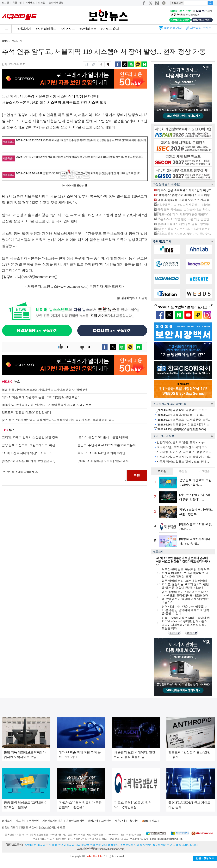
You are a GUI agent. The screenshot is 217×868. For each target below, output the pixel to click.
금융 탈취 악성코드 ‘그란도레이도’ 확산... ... (31, 445)
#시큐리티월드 (46, 29)
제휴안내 (120, 821)
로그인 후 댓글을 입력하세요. (64, 476)
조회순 (162, 471)
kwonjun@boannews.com (110, 849)
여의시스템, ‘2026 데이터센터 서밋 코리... (183, 447)
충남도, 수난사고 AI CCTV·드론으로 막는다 (107, 445)
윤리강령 (93, 821)
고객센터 (106, 821)
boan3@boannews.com (39, 277)
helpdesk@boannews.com (170, 839)
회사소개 (7, 821)
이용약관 (34, 821)
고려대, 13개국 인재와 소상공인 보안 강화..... (32, 437)
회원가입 (17, 3)
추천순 (183, 471)
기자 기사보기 (132, 298)
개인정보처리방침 (53, 821)
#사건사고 (68, 29)
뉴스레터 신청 (56, 3)
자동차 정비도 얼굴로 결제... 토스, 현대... (183, 462)
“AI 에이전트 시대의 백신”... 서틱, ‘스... (28, 453)
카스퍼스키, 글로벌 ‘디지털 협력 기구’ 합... (184, 457)
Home (5, 41)
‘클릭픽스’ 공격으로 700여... (182, 429)
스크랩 (42, 3)
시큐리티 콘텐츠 (201, 28)
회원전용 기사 (173, 28)
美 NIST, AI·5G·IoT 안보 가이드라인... (103, 453)
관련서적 (133, 821)
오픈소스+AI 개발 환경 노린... (183, 420)
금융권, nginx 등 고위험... (180, 415)
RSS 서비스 (150, 821)
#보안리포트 (88, 29)
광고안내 (21, 821)
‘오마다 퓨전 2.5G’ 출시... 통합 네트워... (104, 437)
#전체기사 (24, 29)
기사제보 (30, 3)
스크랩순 (204, 471)
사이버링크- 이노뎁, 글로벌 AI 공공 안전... (184, 452)
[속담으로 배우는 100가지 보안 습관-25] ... (30, 461)
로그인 (5, 3)
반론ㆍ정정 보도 (205, 858)
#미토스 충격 (110, 29)
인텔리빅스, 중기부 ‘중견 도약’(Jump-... (182, 442)
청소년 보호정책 (75, 821)
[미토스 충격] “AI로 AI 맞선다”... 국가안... (184, 234)
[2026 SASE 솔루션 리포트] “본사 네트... (104, 461)
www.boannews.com (73, 286)
